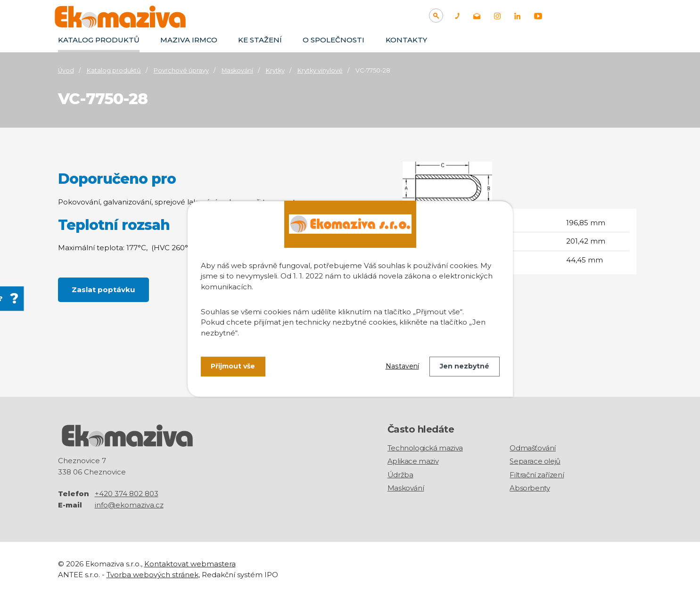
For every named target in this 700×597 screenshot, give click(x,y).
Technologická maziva (425, 448)
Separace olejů (535, 461)
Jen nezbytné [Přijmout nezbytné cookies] (465, 366)
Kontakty (406, 40)
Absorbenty (530, 488)
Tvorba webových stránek (152, 574)
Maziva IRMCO (189, 40)
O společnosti (334, 40)
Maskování (237, 70)
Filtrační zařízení (537, 475)
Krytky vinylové (320, 70)
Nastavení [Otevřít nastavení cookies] (403, 366)
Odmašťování (533, 448)
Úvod (66, 70)
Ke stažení (260, 40)
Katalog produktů (99, 40)
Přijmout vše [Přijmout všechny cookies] (233, 366)
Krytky (275, 70)
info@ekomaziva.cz (129, 505)
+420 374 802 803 (127, 494)
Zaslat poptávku (104, 290)
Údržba (400, 475)
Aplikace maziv (413, 461)
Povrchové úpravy (181, 70)
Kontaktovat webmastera (190, 564)
